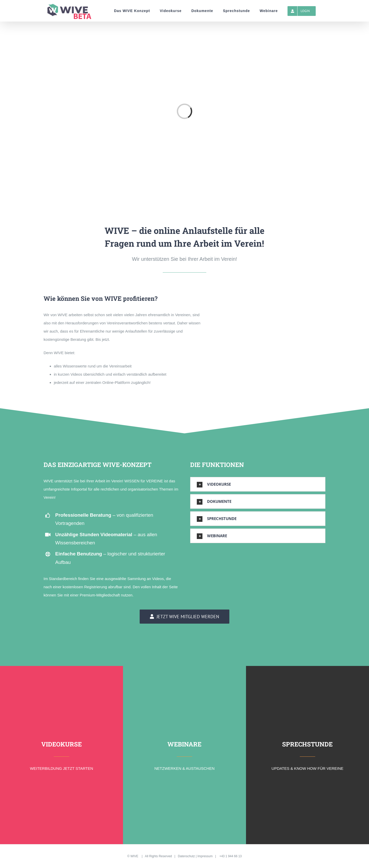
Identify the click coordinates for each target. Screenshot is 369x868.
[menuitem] (132, 11)
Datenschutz (186, 856)
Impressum (205, 856)
